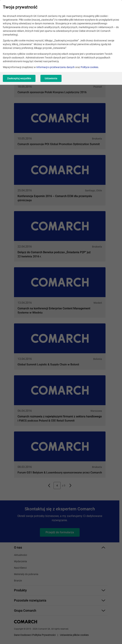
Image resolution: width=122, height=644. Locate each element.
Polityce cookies (89, 67)
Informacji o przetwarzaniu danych (56, 67)
